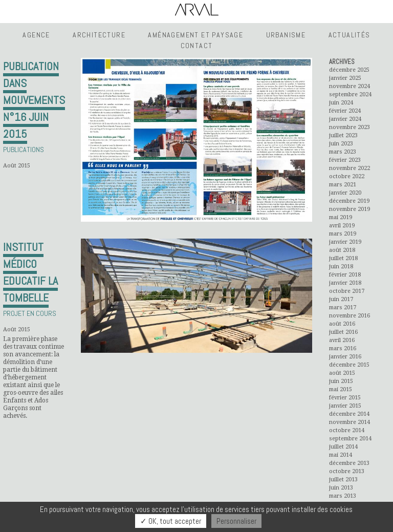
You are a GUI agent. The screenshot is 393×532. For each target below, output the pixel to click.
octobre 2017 (347, 291)
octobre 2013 (347, 471)
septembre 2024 (350, 94)
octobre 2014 (347, 430)
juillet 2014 (343, 447)
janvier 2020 (345, 193)
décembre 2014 (349, 414)
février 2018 (345, 275)
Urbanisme (286, 35)
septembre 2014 (350, 439)
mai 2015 (341, 389)
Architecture (99, 35)
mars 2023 (343, 152)
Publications (24, 150)
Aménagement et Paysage (195, 35)
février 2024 (345, 111)
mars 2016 (343, 348)
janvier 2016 (345, 357)
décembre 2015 (349, 365)
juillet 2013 (343, 480)
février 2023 (345, 160)
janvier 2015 (345, 406)
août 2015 (342, 373)
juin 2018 (341, 267)
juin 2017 (341, 299)
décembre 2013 (349, 463)
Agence (36, 35)
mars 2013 (343, 496)
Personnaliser (236, 521)
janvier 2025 (345, 78)
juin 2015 (341, 381)
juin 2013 (341, 488)
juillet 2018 (343, 258)
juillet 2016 (343, 332)
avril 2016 (342, 340)
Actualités (350, 35)
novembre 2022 (350, 168)
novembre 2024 (350, 86)
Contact (197, 46)
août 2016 (342, 324)
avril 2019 (342, 226)
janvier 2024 (345, 119)
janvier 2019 (345, 242)
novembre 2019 (350, 209)
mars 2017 (343, 307)
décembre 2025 (349, 70)
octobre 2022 (347, 176)
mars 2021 (343, 185)
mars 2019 (343, 234)
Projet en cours (30, 313)
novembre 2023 (350, 127)
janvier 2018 (345, 283)
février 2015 (345, 398)
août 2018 (342, 250)
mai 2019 (341, 217)
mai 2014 (341, 455)
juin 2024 (341, 103)
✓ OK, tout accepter (171, 521)
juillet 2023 (343, 135)
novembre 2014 (350, 422)
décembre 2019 (349, 201)
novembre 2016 (350, 316)
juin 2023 (341, 144)
